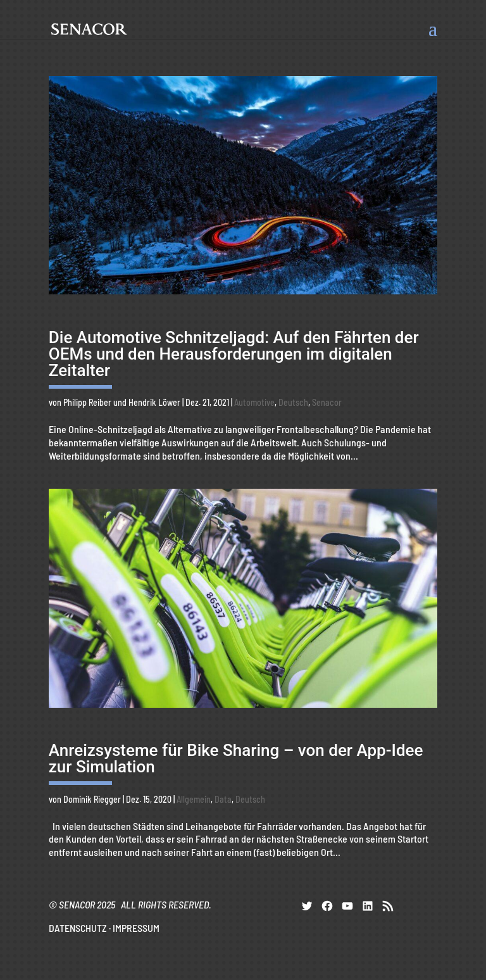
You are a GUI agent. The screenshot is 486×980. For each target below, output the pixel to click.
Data (223, 799)
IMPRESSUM (136, 928)
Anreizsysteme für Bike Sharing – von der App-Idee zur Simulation (236, 758)
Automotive (254, 402)
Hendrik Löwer (154, 402)
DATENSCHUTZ (78, 928)
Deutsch (293, 402)
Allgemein (194, 799)
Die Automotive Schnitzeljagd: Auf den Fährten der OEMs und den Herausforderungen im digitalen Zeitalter (234, 354)
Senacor (327, 402)
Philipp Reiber (87, 402)
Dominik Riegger (92, 799)
